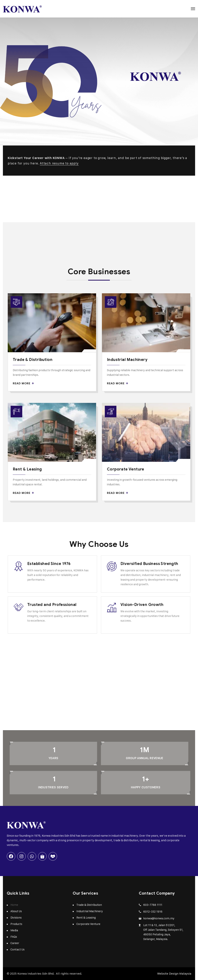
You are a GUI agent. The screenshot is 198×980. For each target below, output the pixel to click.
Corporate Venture (126, 469)
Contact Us (17, 949)
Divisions (16, 917)
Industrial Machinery (127, 360)
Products (16, 924)
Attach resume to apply (59, 163)
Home (14, 905)
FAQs (14, 937)
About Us (16, 911)
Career (15, 943)
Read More (23, 383)
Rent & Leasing (27, 469)
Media (14, 930)
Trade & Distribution (33, 360)
